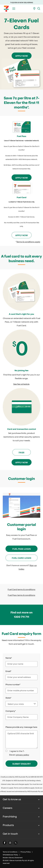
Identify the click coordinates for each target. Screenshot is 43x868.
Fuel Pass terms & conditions (21, 595)
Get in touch (10, 834)
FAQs (21, 453)
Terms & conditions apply (28, 242)
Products (8, 825)
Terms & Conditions (10, 852)
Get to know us (12, 799)
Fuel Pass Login (22, 549)
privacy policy (23, 755)
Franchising (10, 817)
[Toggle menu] (14, 9)
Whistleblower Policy (10, 855)
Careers (8, 808)
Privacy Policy (26, 852)
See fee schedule (21, 384)
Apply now (22, 56)
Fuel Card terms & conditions (21, 589)
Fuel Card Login (21, 558)
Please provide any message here (21, 727)
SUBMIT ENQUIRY (22, 764)
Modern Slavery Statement (13, 858)
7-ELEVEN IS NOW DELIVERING (22, 3)
